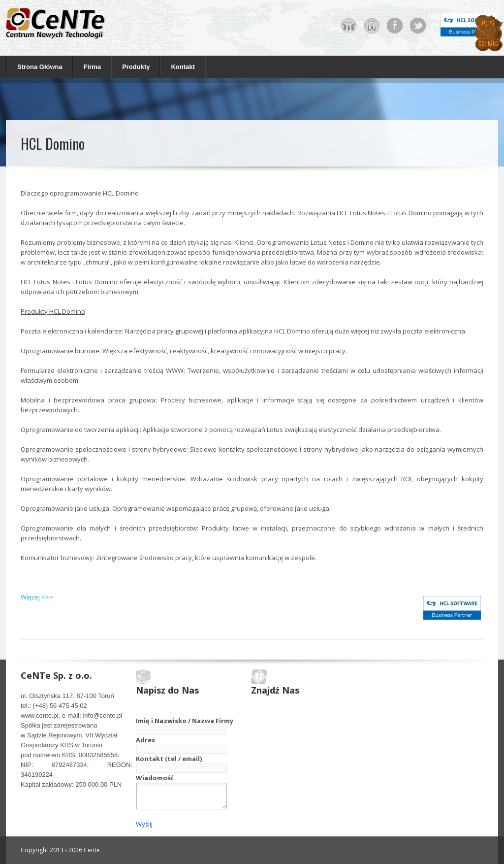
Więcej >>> (37, 597)
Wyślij (144, 824)
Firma (90, 66)
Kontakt (183, 67)
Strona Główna (40, 67)
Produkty (133, 66)
